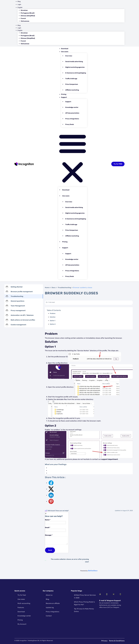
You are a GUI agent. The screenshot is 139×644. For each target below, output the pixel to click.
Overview (69, 56)
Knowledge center (72, 107)
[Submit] (50, 550)
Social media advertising (74, 62)
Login (19, 4)
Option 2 (53, 324)
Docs (54, 288)
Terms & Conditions (117, 641)
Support (64, 97)
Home (47, 288)
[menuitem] (71, 7)
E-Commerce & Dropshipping (76, 73)
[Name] (55, 523)
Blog (19, 1)
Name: (55, 521)
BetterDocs (93, 571)
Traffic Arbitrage (71, 79)
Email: (55, 529)
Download (65, 49)
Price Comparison (72, 84)
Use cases (65, 52)
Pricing (64, 94)
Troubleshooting (64, 288)
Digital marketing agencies (75, 67)
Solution (53, 317)
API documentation (72, 113)
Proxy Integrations (72, 119)
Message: (56, 539)
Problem (53, 313)
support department (110, 459)
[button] (73, 158)
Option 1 (53, 321)
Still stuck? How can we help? (57, 511)
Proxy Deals (70, 124)
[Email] (55, 530)
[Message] (56, 540)
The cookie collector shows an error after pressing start (67, 560)
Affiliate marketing (72, 90)
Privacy (104, 641)
